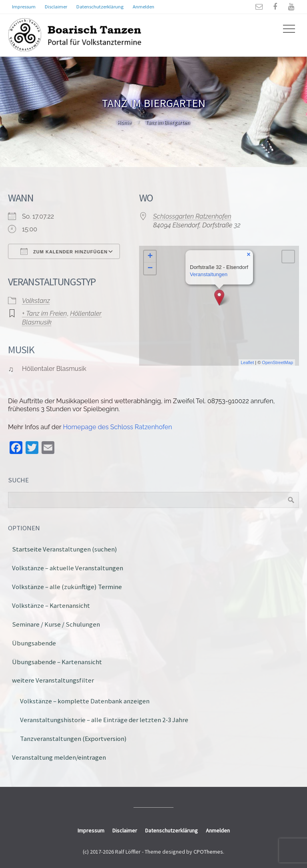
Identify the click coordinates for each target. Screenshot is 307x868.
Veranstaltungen (209, 274)
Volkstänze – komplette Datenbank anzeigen (85, 701)
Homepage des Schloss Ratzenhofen (117, 427)
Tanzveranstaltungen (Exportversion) (73, 739)
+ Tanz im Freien (45, 314)
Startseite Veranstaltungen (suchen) (65, 549)
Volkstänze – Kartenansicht (51, 605)
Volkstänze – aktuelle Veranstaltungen (68, 568)
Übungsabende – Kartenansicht (57, 662)
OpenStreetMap (277, 362)
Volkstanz (36, 301)
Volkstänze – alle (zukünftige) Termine (67, 587)
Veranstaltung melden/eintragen (59, 757)
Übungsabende (34, 643)
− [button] (150, 269)
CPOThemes (208, 852)
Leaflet (247, 362)
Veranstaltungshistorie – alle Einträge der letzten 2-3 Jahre (104, 720)
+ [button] (150, 257)
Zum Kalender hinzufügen (64, 251)
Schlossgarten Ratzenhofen (192, 216)
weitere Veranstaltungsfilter (53, 680)
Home (125, 122)
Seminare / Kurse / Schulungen (56, 624)
